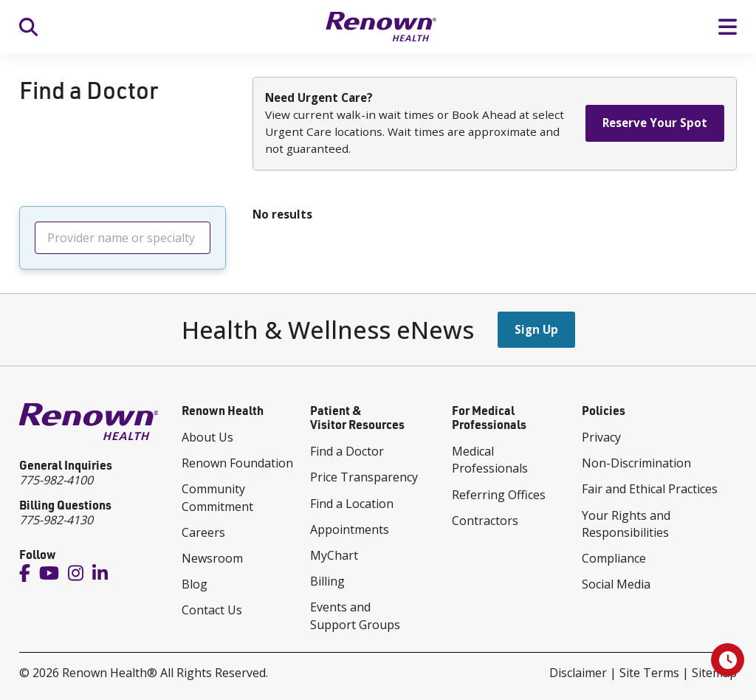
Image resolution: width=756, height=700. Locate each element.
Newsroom (212, 558)
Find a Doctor (347, 451)
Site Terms (649, 673)
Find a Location (352, 504)
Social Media (616, 584)
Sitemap (714, 673)
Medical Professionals (490, 460)
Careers (203, 532)
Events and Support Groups (355, 615)
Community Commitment (217, 497)
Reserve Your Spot (655, 123)
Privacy (601, 437)
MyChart (334, 555)
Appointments (350, 529)
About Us (207, 437)
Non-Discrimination (636, 463)
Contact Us (212, 610)
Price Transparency (364, 477)
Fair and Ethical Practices (650, 489)
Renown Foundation (237, 463)
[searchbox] (123, 238)
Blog (195, 584)
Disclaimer (578, 673)
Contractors (485, 521)
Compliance (614, 558)
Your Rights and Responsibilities (626, 524)
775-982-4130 (56, 520)
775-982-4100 (56, 480)
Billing (327, 581)
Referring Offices (499, 495)
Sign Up (536, 329)
